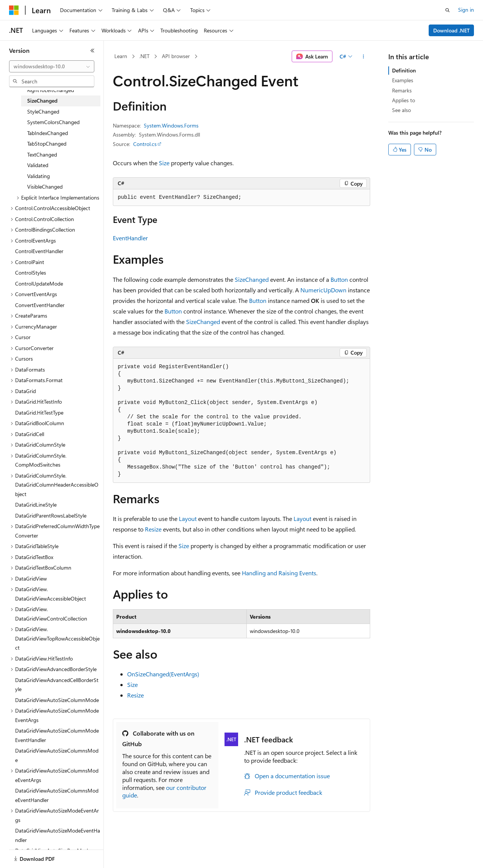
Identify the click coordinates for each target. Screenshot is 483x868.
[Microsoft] (14, 10)
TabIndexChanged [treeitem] (48, 133)
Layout (188, 518)
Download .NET (451, 30)
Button (339, 279)
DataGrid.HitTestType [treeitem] (39, 412)
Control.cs (145, 144)
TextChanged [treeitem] (42, 154)
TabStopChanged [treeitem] (47, 144)
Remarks (402, 90)
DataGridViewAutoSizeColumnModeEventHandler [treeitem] (57, 735)
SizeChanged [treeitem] (42, 101)
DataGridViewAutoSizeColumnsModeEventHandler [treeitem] (57, 795)
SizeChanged (252, 279)
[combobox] (52, 66)
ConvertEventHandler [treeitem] (40, 305)
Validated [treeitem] (38, 165)
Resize (153, 529)
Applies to (404, 100)
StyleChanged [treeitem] (43, 111)
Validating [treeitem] (38, 176)
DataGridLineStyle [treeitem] (36, 505)
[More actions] (364, 57)
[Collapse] (92, 51)
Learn (121, 56)
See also (401, 110)
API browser (176, 56)
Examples (403, 80)
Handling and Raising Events (279, 573)
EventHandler (130, 238)
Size (164, 163)
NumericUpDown (323, 290)
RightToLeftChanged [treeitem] (51, 90)
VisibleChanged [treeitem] (45, 187)
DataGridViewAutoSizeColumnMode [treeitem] (57, 700)
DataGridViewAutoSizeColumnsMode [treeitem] (57, 755)
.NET (144, 56)
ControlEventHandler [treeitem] (39, 251)
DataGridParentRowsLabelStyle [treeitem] (51, 515)
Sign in (466, 10)
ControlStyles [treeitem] (31, 273)
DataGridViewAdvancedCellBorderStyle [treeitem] (57, 685)
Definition (404, 70)
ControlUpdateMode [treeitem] (39, 283)
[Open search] (448, 10)
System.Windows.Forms (171, 125)
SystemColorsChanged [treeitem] (53, 122)
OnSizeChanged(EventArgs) (163, 674)
